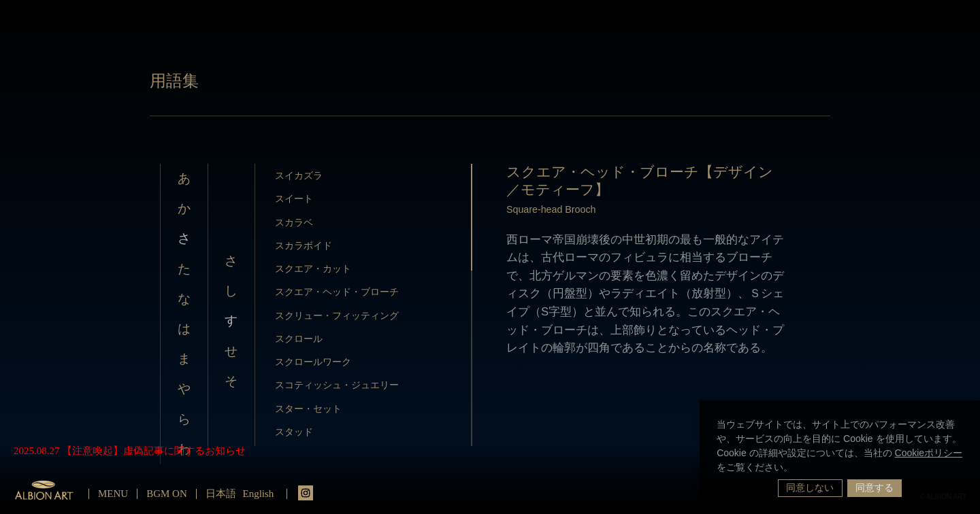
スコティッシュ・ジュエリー (337, 385)
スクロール (299, 339)
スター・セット (308, 409)
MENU (113, 494)
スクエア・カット (313, 269)
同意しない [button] (810, 487)
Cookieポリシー (929, 453)
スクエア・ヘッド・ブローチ (337, 292)
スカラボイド (304, 245)
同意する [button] (875, 487)
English (259, 494)
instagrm (306, 493)
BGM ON (167, 494)
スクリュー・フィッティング (337, 315)
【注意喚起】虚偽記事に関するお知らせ (154, 451)
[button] (798, 468)
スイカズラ (299, 175)
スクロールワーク (313, 362)
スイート (294, 199)
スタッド (294, 432)
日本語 (221, 494)
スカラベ (294, 222)
